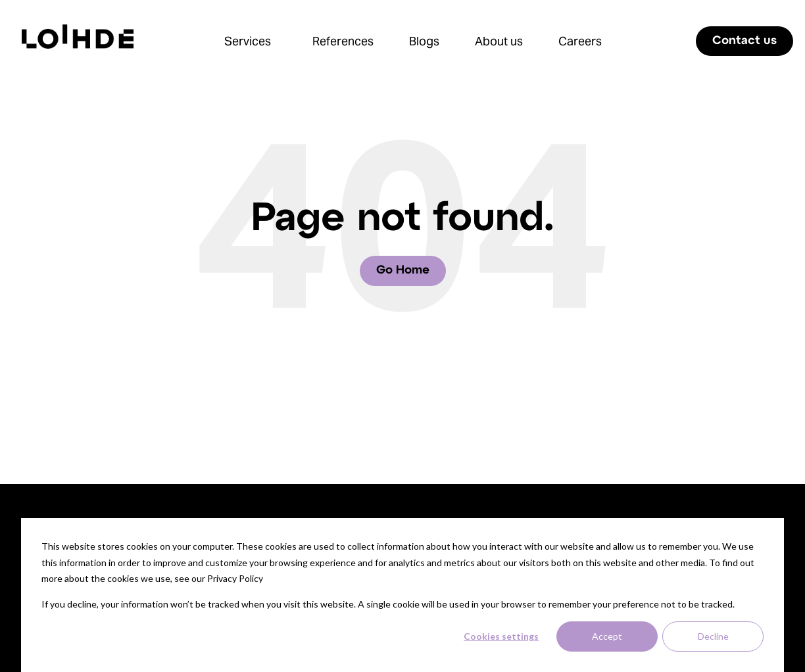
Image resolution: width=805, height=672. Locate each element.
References (343, 41)
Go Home (403, 271)
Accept (607, 636)
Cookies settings (501, 636)
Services (248, 41)
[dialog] (402, 595)
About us (499, 41)
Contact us (744, 41)
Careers (580, 41)
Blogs (424, 41)
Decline (713, 636)
